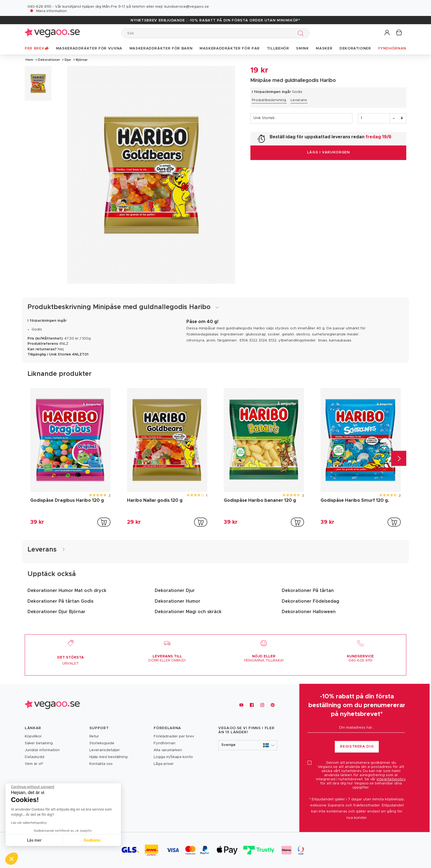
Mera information (52, 11)
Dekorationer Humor (178, 601)
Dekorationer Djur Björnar (56, 612)
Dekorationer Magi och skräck (188, 612)
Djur (68, 60)
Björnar (81, 60)
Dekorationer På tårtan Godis (60, 601)
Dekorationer (49, 60)
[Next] (399, 458)
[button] (387, 33)
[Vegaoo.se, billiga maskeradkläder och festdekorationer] (52, 705)
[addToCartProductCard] (104, 522)
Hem (29, 60)
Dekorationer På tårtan (308, 591)
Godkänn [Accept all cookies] (51, 840)
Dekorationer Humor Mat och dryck (67, 591)
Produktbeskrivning (269, 100)
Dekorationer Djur (175, 591)
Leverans (299, 100)
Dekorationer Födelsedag (310, 601)
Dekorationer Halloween (309, 612)
